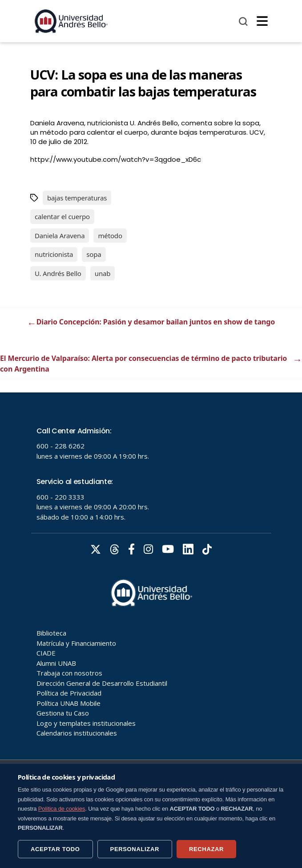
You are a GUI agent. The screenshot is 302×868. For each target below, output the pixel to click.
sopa (94, 254)
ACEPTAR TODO (55, 849)
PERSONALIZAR (135, 849)
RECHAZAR (206, 849)
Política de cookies (62, 809)
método (110, 236)
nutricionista (54, 254)
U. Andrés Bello (58, 273)
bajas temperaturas (77, 198)
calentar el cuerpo (62, 216)
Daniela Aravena (60, 236)
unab (103, 273)
